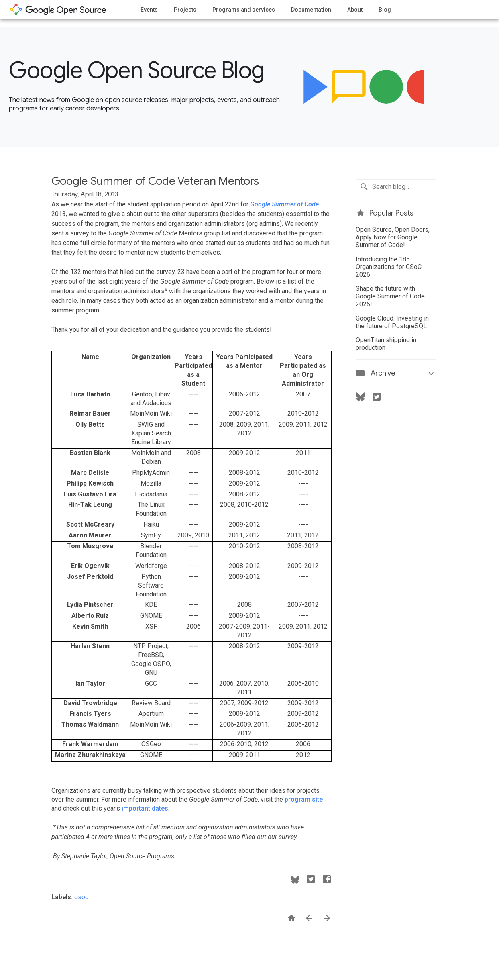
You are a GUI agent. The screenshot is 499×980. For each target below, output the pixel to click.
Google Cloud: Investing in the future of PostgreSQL (392, 322)
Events (149, 10)
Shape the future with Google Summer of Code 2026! (390, 296)
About (355, 10)
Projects (185, 10)
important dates (144, 808)
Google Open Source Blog (137, 70)
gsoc (81, 897)
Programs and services (244, 10)
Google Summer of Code (284, 204)
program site (304, 799)
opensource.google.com (58, 10)
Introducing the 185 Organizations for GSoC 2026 (389, 267)
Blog (385, 10)
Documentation (311, 10)
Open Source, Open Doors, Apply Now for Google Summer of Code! (393, 237)
